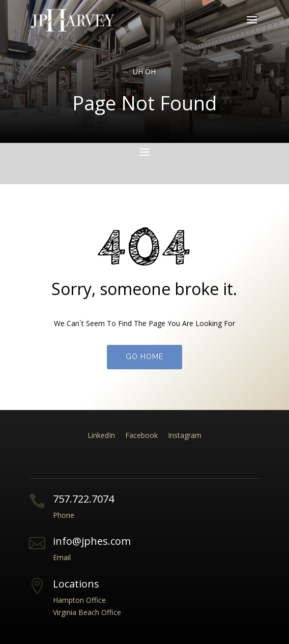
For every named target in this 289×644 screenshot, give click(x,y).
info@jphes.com (92, 541)
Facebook (141, 435)
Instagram (185, 435)
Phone (64, 515)
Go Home (144, 357)
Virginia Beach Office (87, 612)
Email (62, 557)
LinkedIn (101, 435)
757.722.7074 (83, 499)
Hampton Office (79, 600)
